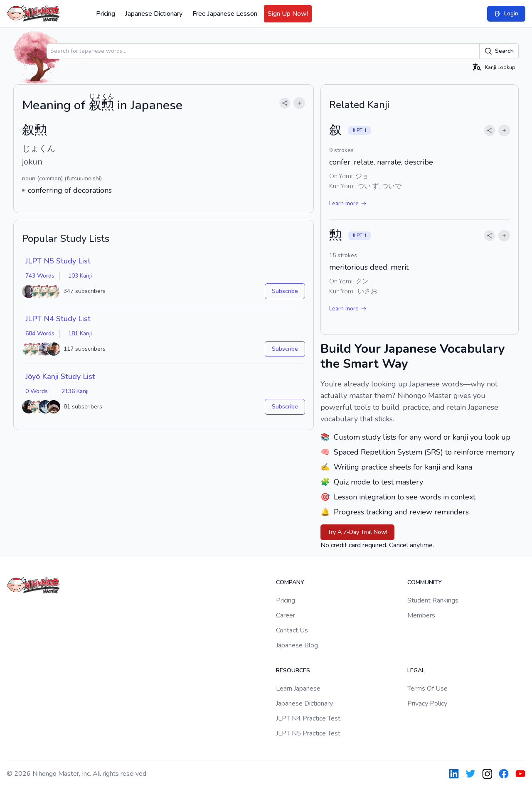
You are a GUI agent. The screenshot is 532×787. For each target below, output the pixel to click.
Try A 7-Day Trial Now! (357, 532)
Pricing (106, 14)
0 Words (37, 391)
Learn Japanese (298, 689)
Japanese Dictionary (154, 14)
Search (499, 51)
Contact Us (292, 630)
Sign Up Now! (288, 14)
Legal (416, 670)
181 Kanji (80, 333)
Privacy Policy (427, 703)
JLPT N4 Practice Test (308, 718)
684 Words (40, 333)
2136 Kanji (75, 391)
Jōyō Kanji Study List (60, 376)
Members (421, 615)
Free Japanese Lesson (225, 14)
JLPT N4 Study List (58, 319)
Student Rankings (433, 600)
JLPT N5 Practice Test (308, 733)
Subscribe (285, 291)
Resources (293, 670)
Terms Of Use (427, 689)
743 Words (40, 276)
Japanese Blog (297, 645)
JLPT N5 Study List (58, 261)
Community (425, 582)
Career (286, 615)
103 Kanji (80, 276)
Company (290, 582)
